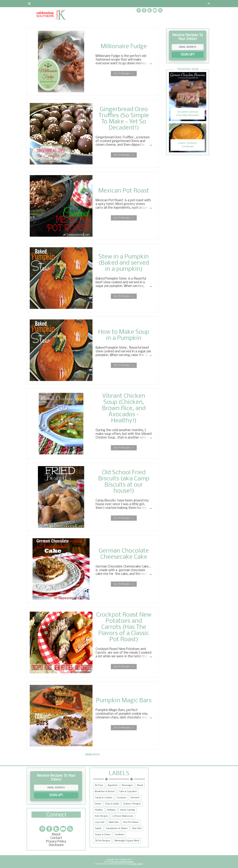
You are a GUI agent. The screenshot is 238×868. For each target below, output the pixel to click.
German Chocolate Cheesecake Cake (124, 554)
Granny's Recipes (132, 804)
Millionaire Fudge (124, 47)
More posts (92, 755)
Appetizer (113, 785)
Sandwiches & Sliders (117, 828)
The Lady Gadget (135, 864)
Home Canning (128, 810)
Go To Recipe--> (124, 74)
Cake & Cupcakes (128, 792)
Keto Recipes (102, 816)
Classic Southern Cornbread (188, 145)
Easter (98, 804)
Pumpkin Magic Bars (124, 701)
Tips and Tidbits (160, 4)
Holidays (111, 810)
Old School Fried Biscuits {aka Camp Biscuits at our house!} (124, 482)
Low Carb (100, 822)
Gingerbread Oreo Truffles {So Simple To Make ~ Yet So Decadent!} (124, 119)
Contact (49, 4)
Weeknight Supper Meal (127, 841)
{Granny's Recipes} (127, 4)
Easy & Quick (112, 804)
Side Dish (137, 828)
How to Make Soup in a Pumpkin (124, 335)
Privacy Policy (56, 842)
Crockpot (121, 798)
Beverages (127, 785)
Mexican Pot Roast (124, 191)
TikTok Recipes (103, 841)
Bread (140, 785)
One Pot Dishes (131, 822)
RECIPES (82, 4)
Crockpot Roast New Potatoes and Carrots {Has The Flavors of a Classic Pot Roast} (124, 627)
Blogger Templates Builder (122, 862)
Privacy (66, 4)
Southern (120, 835)
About (33, 4)
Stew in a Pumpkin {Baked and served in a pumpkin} (124, 263)
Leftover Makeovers (123, 816)
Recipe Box (100, 4)
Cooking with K (125, 860)
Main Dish (114, 822)
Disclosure (56, 845)
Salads (98, 828)
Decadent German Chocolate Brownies (188, 114)
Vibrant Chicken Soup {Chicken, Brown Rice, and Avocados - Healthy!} (124, 409)
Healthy (99, 810)
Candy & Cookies (104, 798)
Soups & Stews (103, 835)
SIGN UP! (188, 55)
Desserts (135, 798)
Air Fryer (99, 785)
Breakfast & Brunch (105, 792)
